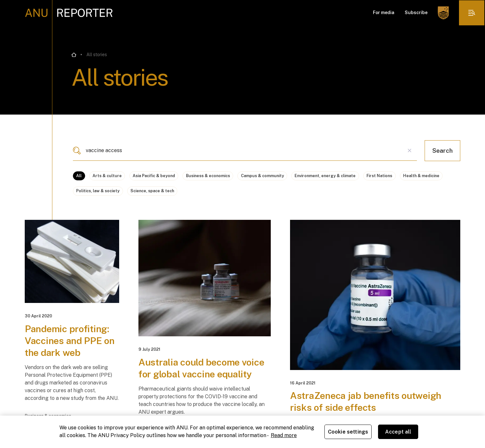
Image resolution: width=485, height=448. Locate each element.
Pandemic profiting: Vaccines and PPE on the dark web (71, 347)
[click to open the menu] (472, 13)
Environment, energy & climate (375, 176)
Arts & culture (115, 176)
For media (383, 13)
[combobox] (245, 151)
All (80, 176)
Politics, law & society (202, 194)
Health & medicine (142, 194)
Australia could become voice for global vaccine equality (203, 375)
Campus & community (301, 176)
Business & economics (236, 176)
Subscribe (416, 13)
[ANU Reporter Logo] (69, 13)
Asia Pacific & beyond (171, 176)
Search (442, 151)
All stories (97, 55)
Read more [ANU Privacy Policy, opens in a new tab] (284, 435)
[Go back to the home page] (74, 55)
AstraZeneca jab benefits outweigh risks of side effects (368, 408)
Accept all (398, 432)
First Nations (91, 194)
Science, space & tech (267, 194)
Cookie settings (348, 432)
